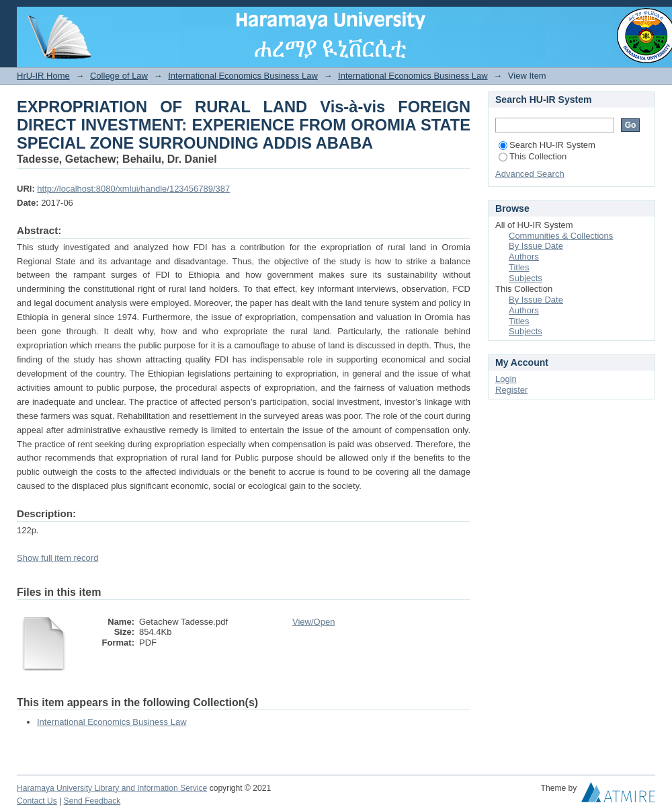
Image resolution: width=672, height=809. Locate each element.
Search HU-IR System (547, 145)
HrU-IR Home (43, 76)
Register (511, 390)
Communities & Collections (561, 236)
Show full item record (57, 558)
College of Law (119, 76)
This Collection (533, 156)
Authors (524, 257)
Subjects (526, 278)
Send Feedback (92, 801)
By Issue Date (536, 246)
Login (644, 16)
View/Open (313, 622)
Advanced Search (530, 174)
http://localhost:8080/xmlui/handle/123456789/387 (133, 189)
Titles (519, 267)
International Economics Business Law (243, 76)
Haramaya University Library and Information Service (112, 788)
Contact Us (37, 801)
